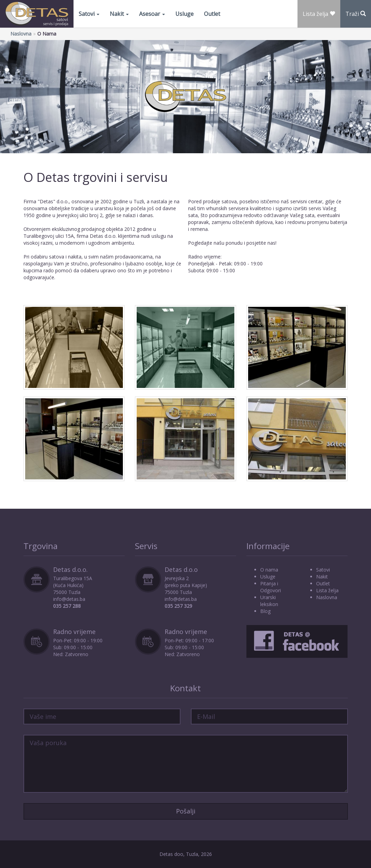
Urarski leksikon (269, 601)
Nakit (119, 14)
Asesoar (152, 14)
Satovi (89, 14)
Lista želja (327, 590)
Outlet (212, 14)
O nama (269, 570)
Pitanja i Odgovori (271, 587)
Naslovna (21, 34)
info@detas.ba (69, 599)
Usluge (184, 14)
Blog (265, 611)
